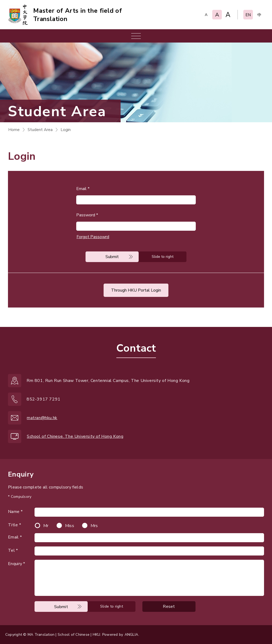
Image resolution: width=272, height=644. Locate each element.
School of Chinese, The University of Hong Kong (75, 436)
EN (248, 15)
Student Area (40, 130)
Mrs (94, 526)
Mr (46, 526)
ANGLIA (131, 635)
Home (14, 130)
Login (66, 130)
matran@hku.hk (42, 418)
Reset (169, 607)
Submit (112, 257)
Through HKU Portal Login (136, 290)
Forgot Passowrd (93, 237)
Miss (70, 526)
